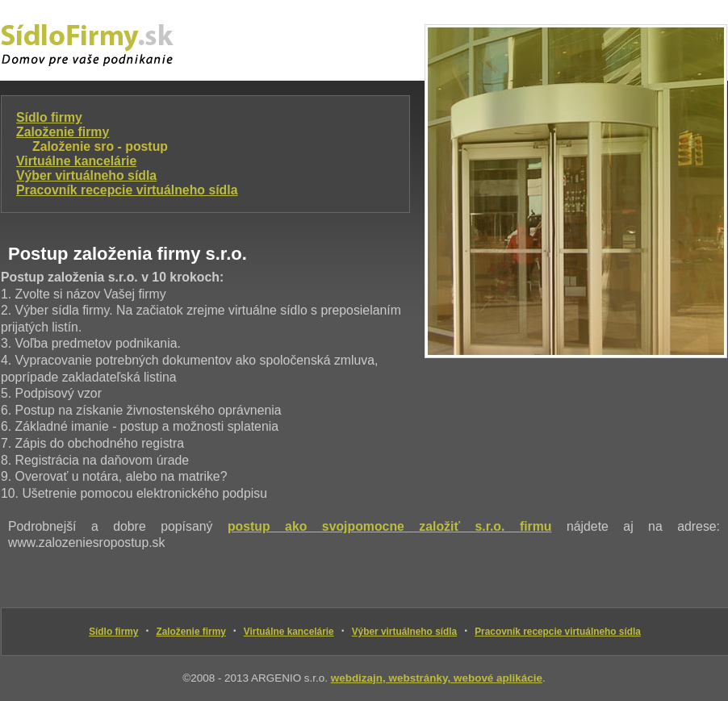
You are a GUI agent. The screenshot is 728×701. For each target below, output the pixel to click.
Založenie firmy (63, 132)
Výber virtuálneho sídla (86, 175)
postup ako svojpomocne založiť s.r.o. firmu (390, 526)
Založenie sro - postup (100, 146)
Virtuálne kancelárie (76, 161)
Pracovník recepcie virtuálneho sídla (127, 190)
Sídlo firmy (49, 117)
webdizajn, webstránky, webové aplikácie (437, 678)
